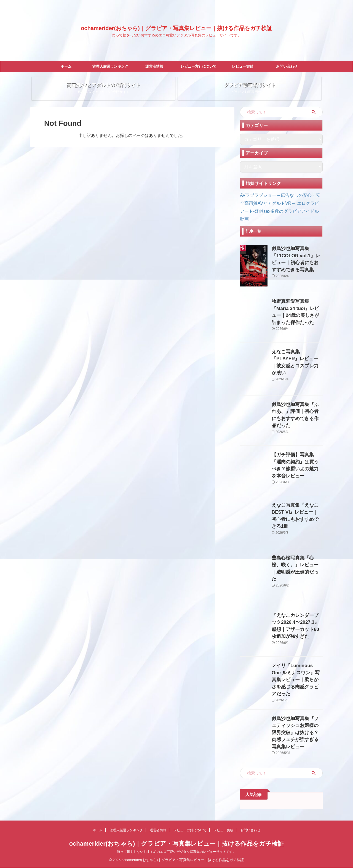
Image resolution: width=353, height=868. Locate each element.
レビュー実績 (243, 66)
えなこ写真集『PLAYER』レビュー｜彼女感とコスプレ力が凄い (297, 362)
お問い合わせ (287, 66)
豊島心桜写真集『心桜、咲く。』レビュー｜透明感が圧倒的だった (297, 568)
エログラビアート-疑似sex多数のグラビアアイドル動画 (280, 215)
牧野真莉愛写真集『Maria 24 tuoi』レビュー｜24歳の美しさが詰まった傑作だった (297, 311)
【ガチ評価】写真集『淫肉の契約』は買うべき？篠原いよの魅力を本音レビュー (297, 465)
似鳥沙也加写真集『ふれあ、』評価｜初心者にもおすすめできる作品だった (297, 414)
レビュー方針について (199, 66)
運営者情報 (154, 66)
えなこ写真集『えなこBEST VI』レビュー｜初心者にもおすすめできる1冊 (297, 515)
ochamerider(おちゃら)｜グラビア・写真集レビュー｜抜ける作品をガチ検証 (176, 28)
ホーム (66, 66)
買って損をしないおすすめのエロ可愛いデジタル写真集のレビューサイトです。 (176, 852)
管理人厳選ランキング (110, 66)
